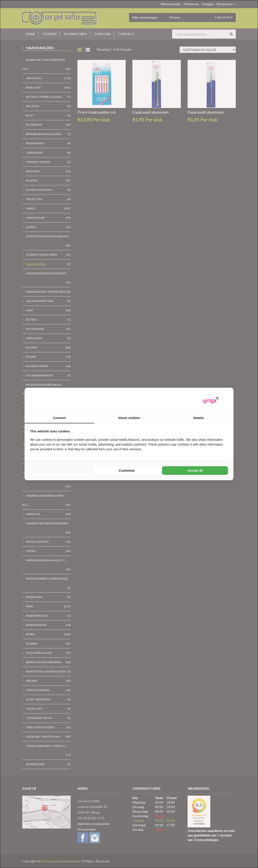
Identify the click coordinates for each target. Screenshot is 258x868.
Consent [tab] (59, 418)
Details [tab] (199, 418)
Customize (127, 471)
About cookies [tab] (129, 418)
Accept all (195, 471)
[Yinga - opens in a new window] (211, 400)
